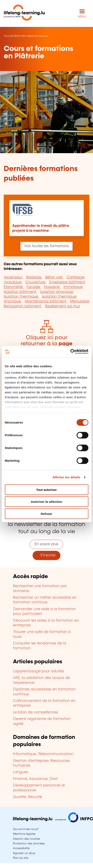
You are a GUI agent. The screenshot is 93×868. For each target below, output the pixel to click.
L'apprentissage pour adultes (39, 671)
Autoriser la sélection (46, 502)
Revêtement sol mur (63, 306)
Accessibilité (21, 848)
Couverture (36, 282)
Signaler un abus (24, 853)
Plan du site (21, 858)
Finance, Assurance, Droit (35, 779)
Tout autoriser (47, 490)
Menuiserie (80, 301)
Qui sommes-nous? (26, 829)
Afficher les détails (66, 477)
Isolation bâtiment (21, 292)
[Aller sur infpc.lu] (53, 821)
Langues (21, 772)
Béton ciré (54, 277)
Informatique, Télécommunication (43, 754)
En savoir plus (46, 544)
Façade (34, 287)
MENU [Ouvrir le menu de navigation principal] (82, 17)
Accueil (9, 36)
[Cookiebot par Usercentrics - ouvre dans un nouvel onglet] (70, 352)
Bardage (34, 277)
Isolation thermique (21, 297)
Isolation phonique (57, 292)
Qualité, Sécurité (28, 797)
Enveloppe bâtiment (67, 282)
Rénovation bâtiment (23, 306)
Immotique (73, 287)
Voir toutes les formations (46, 246)
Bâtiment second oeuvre (31, 36)
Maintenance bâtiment (46, 301)
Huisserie (52, 287)
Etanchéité (14, 287)
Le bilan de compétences (36, 712)
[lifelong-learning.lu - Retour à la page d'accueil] (24, 13)
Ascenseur (14, 277)
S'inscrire (46, 555)
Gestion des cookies (26, 839)
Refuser (47, 514)
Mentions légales (24, 834)
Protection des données (29, 844)
